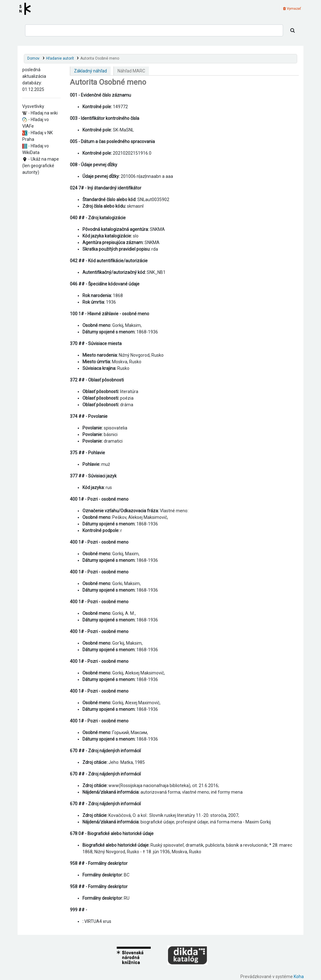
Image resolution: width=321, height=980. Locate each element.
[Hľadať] (293, 30)
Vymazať (292, 9)
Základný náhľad (90, 71)
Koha (299, 977)
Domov (33, 58)
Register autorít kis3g (27, 9)
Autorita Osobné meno (100, 58)
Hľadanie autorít (60, 58)
